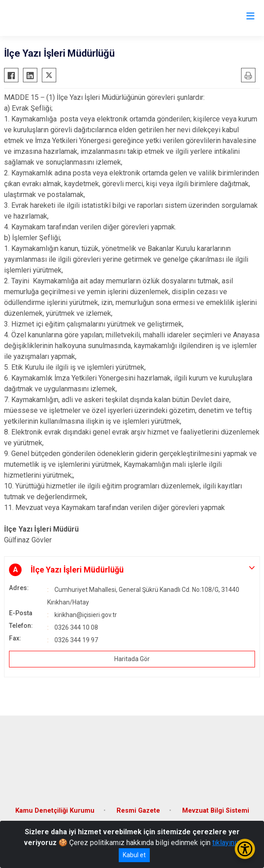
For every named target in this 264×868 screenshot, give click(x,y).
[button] (132, 570)
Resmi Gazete (138, 811)
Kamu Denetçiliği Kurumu (55, 811)
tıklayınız (226, 843)
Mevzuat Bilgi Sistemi (216, 811)
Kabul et (134, 855)
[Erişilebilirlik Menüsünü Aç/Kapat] (245, 849)
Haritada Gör (132, 659)
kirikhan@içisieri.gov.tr (86, 615)
